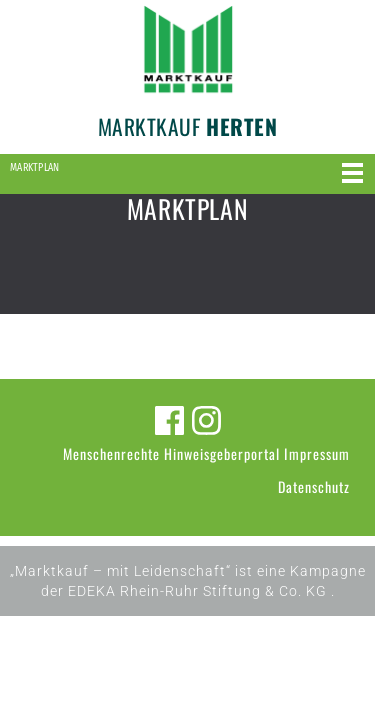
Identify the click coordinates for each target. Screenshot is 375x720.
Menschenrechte (111, 453)
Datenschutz (314, 486)
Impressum (317, 453)
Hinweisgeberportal (222, 453)
